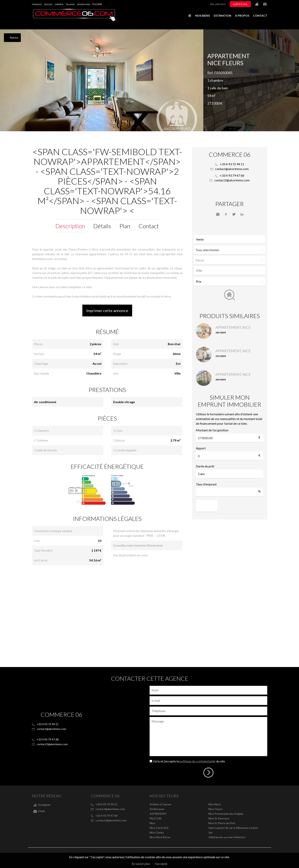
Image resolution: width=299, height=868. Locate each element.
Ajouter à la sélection (297, 34)
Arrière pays (157, 809)
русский (97, 4)
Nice (152, 823)
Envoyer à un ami (218, 214)
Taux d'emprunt (206, 484)
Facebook (226, 214)
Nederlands (84, 4)
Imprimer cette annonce (107, 310)
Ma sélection (218, 4)
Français (37, 4)
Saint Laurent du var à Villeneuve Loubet (233, 828)
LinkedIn (242, 214)
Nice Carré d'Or (159, 828)
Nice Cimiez (157, 832)
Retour (14, 38)
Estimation (222, 16)
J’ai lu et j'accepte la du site (189, 761)
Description (70, 226)
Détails (102, 226)
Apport (201, 448)
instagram (257, 4)
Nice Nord (214, 804)
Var (210, 832)
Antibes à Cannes (160, 804)
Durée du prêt (205, 466)
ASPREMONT (158, 814)
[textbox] (231, 271)
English (48, 4)
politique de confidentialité (197, 761)
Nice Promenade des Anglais (226, 814)
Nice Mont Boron (160, 837)
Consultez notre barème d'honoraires (138, 545)
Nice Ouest (215, 809)
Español (59, 4)
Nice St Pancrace (219, 818)
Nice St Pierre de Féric (222, 823)
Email (265, 4)
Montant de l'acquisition (212, 430)
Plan (125, 226)
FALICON (155, 818)
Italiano (70, 4)
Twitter (234, 214)
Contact (260, 16)
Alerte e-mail (240, 4)
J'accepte (161, 864)
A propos (242, 16)
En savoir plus (141, 864)
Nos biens (203, 16)
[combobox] (230, 271)
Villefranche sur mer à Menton (227, 837)
